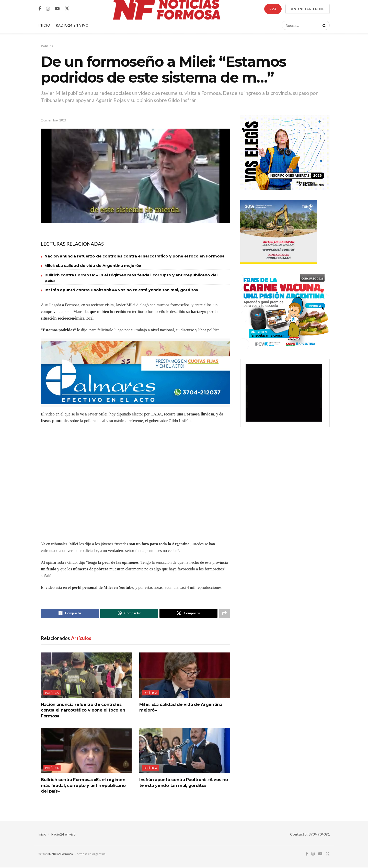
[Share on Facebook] (70, 614)
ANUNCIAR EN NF (308, 9)
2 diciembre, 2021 (54, 120)
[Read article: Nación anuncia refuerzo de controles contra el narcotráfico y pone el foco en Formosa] (86, 676)
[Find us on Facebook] (40, 9)
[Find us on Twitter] (67, 9)
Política (47, 46)
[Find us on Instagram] (48, 9)
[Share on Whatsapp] (129, 614)
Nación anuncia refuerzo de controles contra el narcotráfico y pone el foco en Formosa (135, 256)
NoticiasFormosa (61, 854)
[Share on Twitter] (188, 614)
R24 (273, 9)
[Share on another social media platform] (224, 614)
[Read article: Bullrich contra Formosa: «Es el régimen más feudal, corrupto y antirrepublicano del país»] (86, 751)
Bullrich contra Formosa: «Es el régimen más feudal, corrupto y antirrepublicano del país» (83, 786)
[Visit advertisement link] (135, 373)
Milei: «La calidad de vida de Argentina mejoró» (93, 266)
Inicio (44, 25)
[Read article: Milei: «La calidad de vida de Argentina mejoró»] (185, 676)
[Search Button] (323, 25)
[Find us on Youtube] (57, 9)
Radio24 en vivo (64, 835)
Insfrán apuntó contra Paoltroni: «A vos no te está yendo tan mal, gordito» (121, 290)
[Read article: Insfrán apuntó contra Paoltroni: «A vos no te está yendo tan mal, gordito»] (185, 751)
